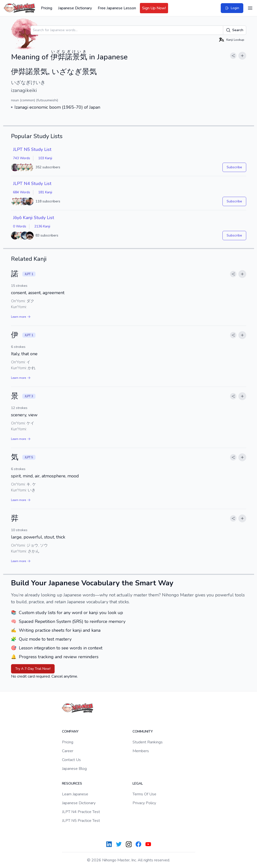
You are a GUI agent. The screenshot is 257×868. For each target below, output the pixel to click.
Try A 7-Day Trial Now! (33, 669)
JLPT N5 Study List (32, 149)
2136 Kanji (42, 226)
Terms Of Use (144, 794)
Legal (138, 783)
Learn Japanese (75, 794)
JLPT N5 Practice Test (81, 821)
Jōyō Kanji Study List (34, 218)
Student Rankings (148, 742)
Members (141, 751)
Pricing (47, 8)
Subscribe (234, 167)
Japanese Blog (74, 769)
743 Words (22, 158)
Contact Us (71, 760)
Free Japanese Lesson (117, 8)
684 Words (22, 192)
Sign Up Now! (154, 8)
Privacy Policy (144, 803)
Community (143, 731)
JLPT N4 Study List (32, 184)
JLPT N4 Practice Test (81, 812)
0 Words (20, 226)
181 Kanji (45, 192)
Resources (72, 783)
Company (70, 731)
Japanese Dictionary (75, 8)
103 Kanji (45, 158)
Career (68, 751)
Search (235, 30)
